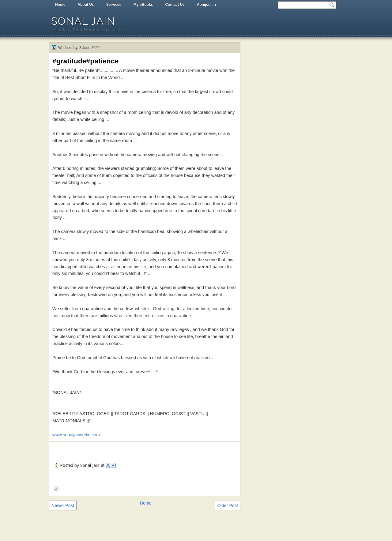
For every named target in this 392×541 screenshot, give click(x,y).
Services (114, 5)
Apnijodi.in (206, 5)
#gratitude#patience (85, 61)
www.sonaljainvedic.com (76, 435)
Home (60, 5)
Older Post (228, 505)
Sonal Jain (83, 21)
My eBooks (143, 5)
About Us (86, 5)
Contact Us (175, 5)
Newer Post (63, 505)
